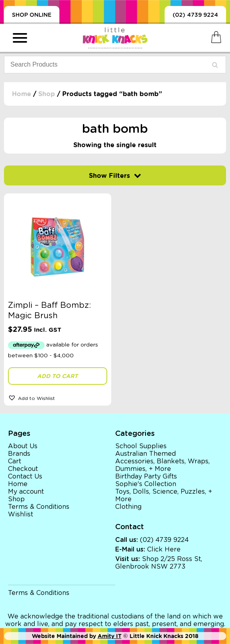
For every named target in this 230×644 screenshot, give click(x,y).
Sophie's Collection (146, 484)
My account (26, 492)
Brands (19, 454)
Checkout (23, 469)
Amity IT (110, 636)
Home (22, 94)
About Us (23, 446)
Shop (47, 94)
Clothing (128, 507)
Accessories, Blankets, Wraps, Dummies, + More (162, 465)
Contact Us (25, 477)
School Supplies (141, 446)
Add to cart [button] (57, 376)
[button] (58, 398)
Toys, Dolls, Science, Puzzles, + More (164, 495)
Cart (15, 461)
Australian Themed (145, 454)
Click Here (164, 549)
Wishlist (21, 514)
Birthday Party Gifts (146, 477)
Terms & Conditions (39, 507)
